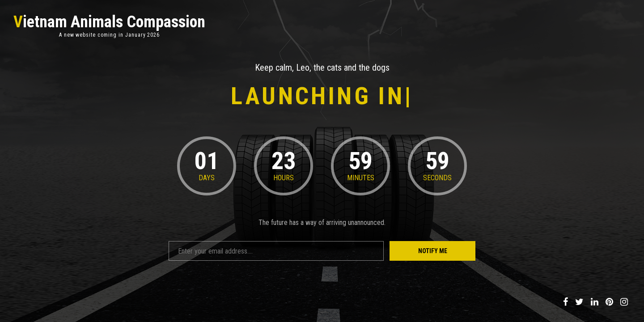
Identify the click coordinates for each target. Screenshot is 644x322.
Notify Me (433, 251)
